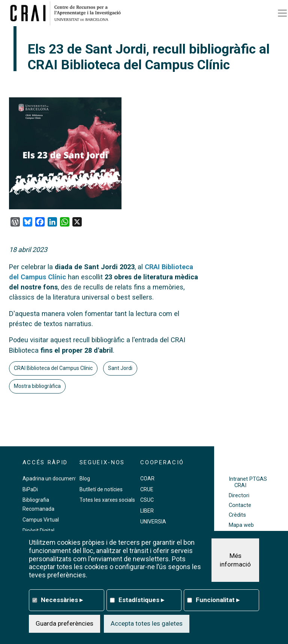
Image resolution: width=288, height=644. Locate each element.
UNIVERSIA (153, 522)
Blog (85, 479)
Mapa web (241, 525)
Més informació (235, 560)
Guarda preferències (64, 623)
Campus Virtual (41, 520)
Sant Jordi (120, 368)
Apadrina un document (50, 479)
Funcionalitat (218, 600)
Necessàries (62, 600)
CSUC (147, 500)
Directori (239, 496)
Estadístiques (141, 600)
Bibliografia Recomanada (38, 504)
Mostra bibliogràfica (37, 386)
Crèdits (237, 515)
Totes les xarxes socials (107, 500)
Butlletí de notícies (101, 489)
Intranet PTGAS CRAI (248, 482)
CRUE (147, 489)
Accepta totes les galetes (147, 623)
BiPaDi (30, 489)
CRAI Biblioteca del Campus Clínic (53, 368)
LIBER (147, 511)
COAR (147, 479)
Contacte (240, 505)
